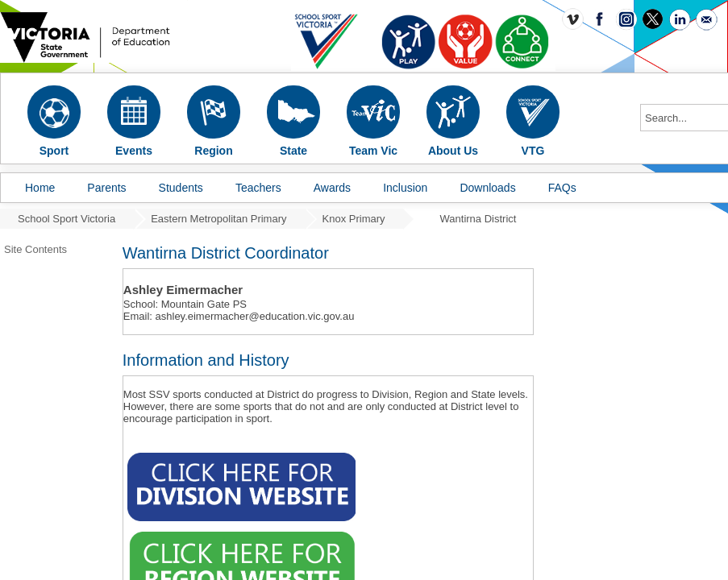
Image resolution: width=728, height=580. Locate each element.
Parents (106, 188)
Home (40, 188)
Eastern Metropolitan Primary (218, 219)
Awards (332, 188)
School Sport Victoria (67, 219)
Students (181, 188)
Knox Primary (354, 219)
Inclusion (405, 188)
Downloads (487, 188)
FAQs (562, 188)
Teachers (258, 188)
